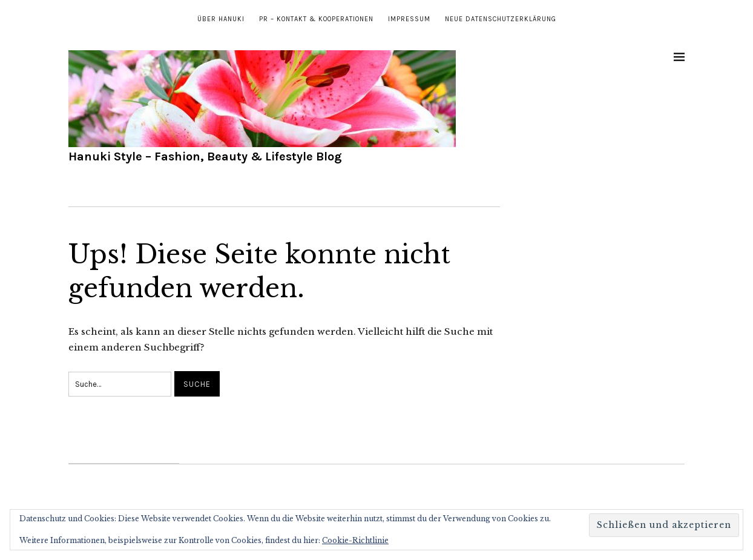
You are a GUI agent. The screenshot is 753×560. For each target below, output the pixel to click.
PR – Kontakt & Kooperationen (316, 19)
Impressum (409, 19)
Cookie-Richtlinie (355, 540)
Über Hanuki (221, 19)
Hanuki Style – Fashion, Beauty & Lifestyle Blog (205, 156)
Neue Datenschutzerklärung (501, 19)
